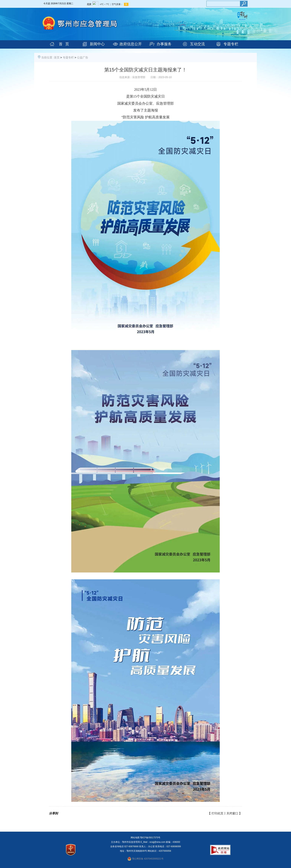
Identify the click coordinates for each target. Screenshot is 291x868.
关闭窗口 (232, 813)
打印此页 (218, 813)
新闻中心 (97, 44)
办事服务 (164, 44)
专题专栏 (231, 44)
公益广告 (83, 57)
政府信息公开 (131, 44)
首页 (57, 57)
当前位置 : (48, 57)
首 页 (64, 44)
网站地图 (135, 838)
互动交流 (197, 44)
